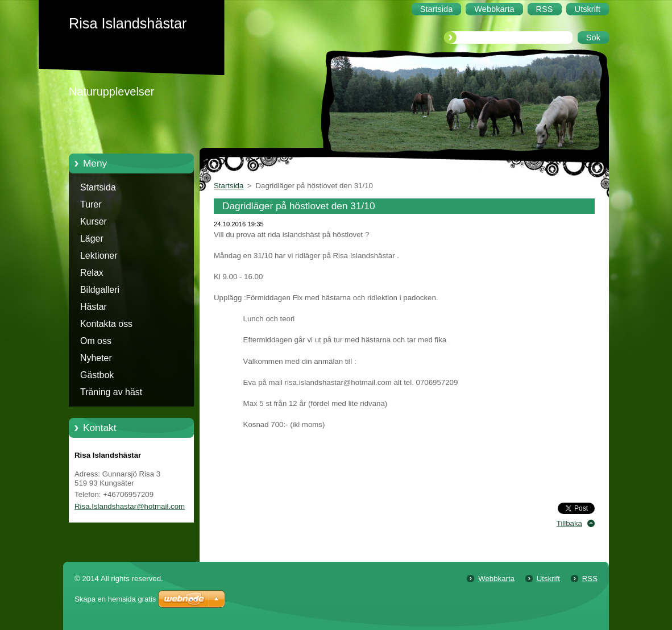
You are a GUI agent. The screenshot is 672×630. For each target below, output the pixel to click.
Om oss (96, 341)
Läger (92, 239)
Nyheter (96, 358)
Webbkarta (496, 579)
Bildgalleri (100, 290)
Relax (92, 273)
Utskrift (548, 579)
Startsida (98, 187)
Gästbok (97, 375)
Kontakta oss (106, 324)
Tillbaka (569, 523)
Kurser (94, 221)
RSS (590, 579)
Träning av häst (111, 392)
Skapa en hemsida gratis (115, 599)
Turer (91, 204)
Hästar (94, 307)
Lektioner (99, 256)
